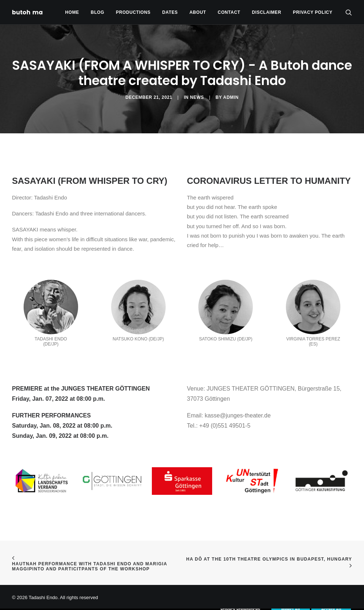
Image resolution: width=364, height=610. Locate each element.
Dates (170, 12)
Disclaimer (267, 12)
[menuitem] (72, 12)
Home (72, 12)
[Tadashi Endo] (28, 12)
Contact (229, 12)
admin (231, 97)
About (198, 12)
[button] (349, 12)
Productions (133, 12)
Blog (98, 12)
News (197, 97)
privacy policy (313, 12)
